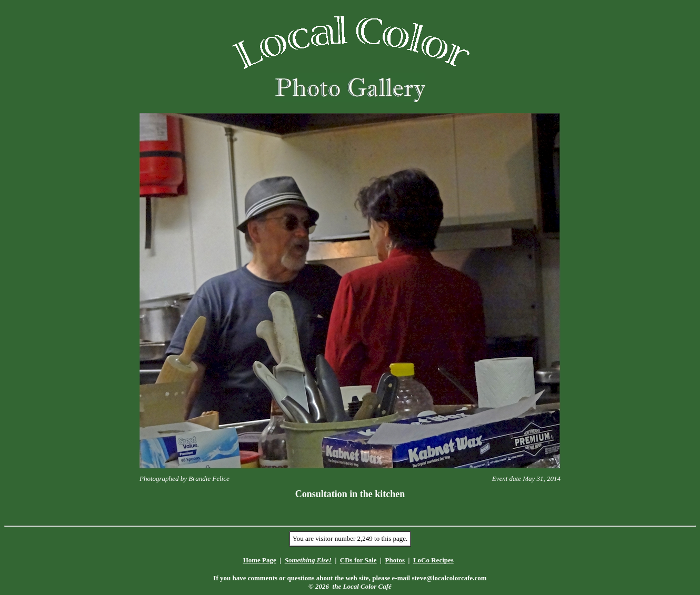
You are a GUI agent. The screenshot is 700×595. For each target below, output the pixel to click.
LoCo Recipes (433, 560)
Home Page (260, 560)
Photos (395, 560)
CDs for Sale (358, 560)
